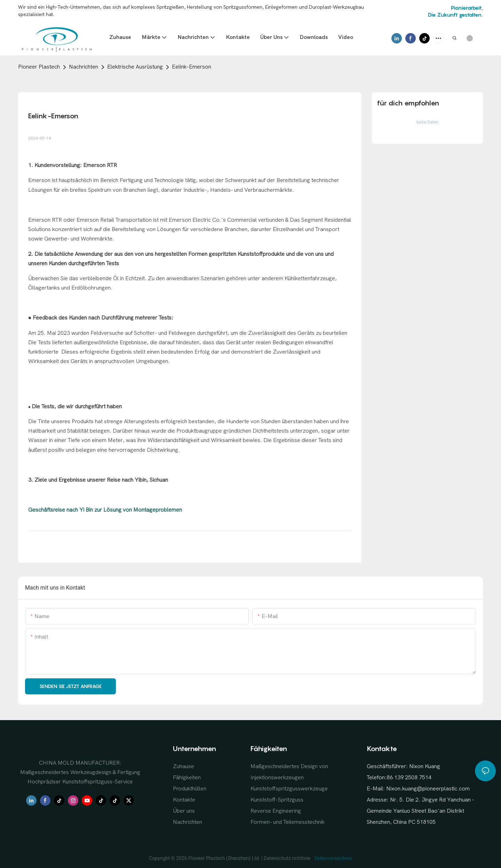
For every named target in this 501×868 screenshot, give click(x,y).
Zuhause (184, 766)
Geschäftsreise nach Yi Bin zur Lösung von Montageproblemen (105, 510)
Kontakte (184, 800)
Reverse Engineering (276, 811)
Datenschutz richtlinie (288, 858)
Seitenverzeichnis (332, 858)
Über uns (184, 811)
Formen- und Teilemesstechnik (288, 822)
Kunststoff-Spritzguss (277, 800)
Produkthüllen (190, 789)
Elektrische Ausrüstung (135, 67)
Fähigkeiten (187, 778)
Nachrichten (83, 67)
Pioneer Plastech (39, 67)
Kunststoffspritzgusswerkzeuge (289, 789)
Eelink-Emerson (192, 67)
